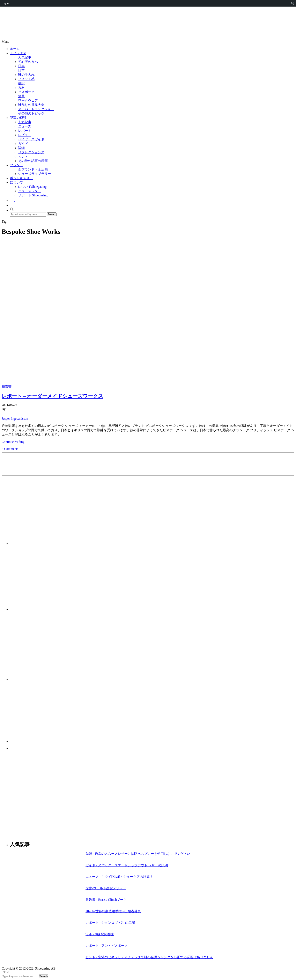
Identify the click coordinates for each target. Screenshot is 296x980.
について (16, 182)
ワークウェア (28, 100)
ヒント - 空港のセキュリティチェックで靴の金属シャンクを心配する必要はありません (149, 957)
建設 (21, 83)
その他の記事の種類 (33, 161)
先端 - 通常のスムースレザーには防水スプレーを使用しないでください (138, 854)
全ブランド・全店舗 (33, 169)
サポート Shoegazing (33, 195)
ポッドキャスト (21, 178)
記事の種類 (18, 118)
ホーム (15, 49)
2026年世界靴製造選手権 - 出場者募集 (113, 911)
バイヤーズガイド (31, 139)
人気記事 (25, 57)
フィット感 (26, 79)
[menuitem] (293, 3)
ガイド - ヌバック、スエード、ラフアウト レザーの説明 (127, 865)
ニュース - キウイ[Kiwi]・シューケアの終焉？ (119, 877)
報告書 (7, 386)
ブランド (16, 165)
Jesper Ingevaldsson (15, 419)
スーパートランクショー (36, 109)
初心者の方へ (28, 62)
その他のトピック (31, 113)
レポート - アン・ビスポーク (107, 946)
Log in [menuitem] (5, 3)
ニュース (25, 126)
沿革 (21, 96)
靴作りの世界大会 (31, 105)
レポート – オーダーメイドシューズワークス (52, 396)
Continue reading (13, 442)
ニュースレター (30, 191)
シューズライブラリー (35, 174)
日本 (21, 66)
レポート (25, 131)
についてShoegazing (32, 187)
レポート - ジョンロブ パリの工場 (110, 923)
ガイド (23, 144)
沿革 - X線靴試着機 (100, 934)
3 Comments (10, 449)
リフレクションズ (31, 152)
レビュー (25, 135)
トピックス (18, 53)
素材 (21, 88)
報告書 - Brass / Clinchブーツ (106, 900)
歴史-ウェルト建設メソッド (106, 888)
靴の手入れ (26, 75)
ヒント (23, 156)
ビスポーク (26, 92)
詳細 (21, 148)
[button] (12, 210)
